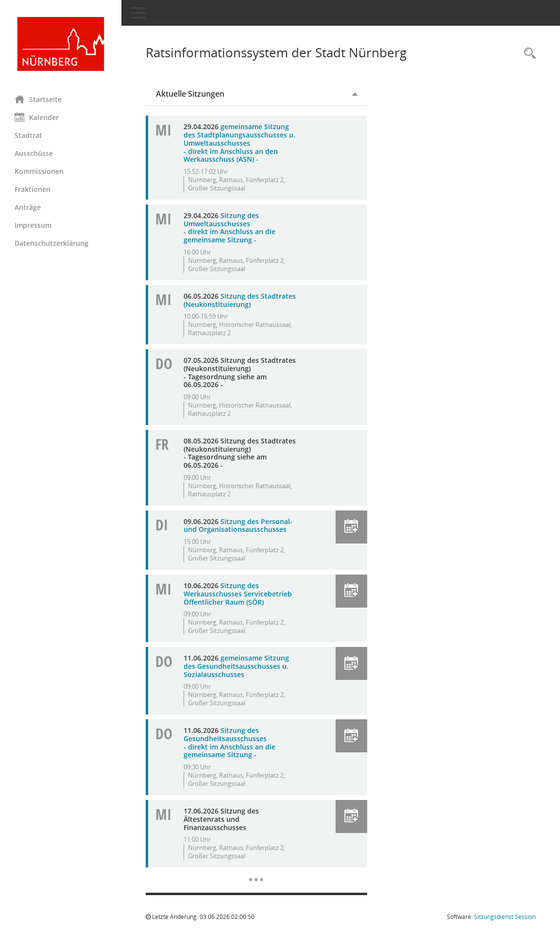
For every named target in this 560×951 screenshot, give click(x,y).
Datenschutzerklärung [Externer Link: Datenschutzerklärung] (51, 243)
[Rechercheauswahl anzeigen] (527, 54)
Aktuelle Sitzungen (190, 94)
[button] (351, 527)
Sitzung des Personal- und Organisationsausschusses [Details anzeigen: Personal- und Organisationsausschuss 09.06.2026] (238, 526)
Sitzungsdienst (505, 917)
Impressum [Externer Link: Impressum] (33, 225)
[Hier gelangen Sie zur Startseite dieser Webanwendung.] (61, 44)
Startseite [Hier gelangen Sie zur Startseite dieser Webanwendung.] (38, 99)
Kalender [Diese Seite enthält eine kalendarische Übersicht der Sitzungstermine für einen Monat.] (37, 117)
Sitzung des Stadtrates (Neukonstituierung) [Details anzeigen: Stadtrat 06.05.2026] (240, 300)
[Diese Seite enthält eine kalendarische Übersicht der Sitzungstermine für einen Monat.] (256, 872)
